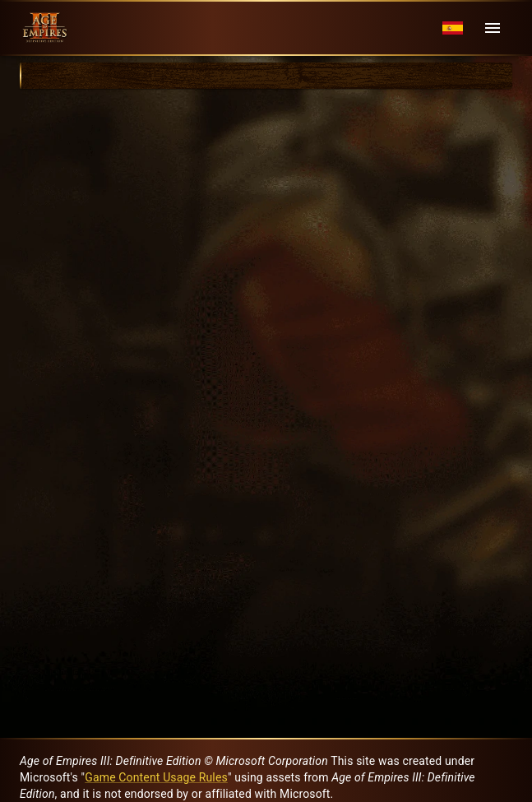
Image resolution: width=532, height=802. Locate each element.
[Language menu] (453, 28)
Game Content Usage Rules (156, 777)
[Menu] (493, 28)
